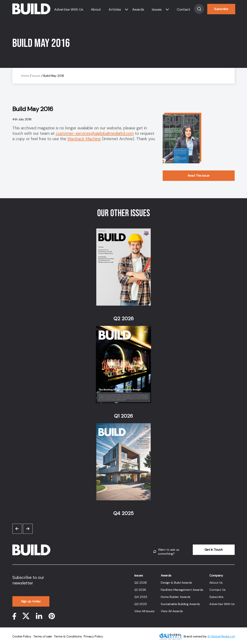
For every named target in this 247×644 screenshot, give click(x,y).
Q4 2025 (141, 595)
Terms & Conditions (68, 634)
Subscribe (221, 9)
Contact (184, 9)
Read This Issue (199, 176)
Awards (138, 9)
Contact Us (217, 587)
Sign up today (31, 599)
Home (25, 76)
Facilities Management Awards (182, 587)
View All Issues (144, 609)
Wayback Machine (84, 139)
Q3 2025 (141, 602)
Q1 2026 (140, 587)
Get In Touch (206, 550)
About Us (216, 580)
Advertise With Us (69, 9)
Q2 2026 (141, 580)
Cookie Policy (22, 634)
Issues (157, 9)
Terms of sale (43, 634)
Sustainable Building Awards (180, 602)
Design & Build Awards (176, 580)
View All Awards (172, 609)
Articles (115, 9)
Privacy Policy (93, 634)
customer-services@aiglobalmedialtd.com (95, 133)
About (96, 9)
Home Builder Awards (176, 595)
